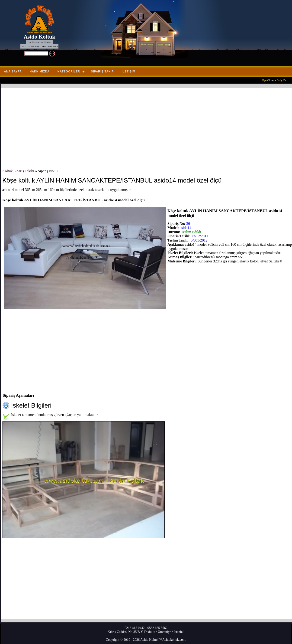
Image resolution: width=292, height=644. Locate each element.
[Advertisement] (141, 128)
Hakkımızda (40, 72)
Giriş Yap (282, 80)
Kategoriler (69, 72)
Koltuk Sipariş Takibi (18, 171)
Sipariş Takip (102, 72)
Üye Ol (266, 80)
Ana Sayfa (13, 72)
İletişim (129, 72)
